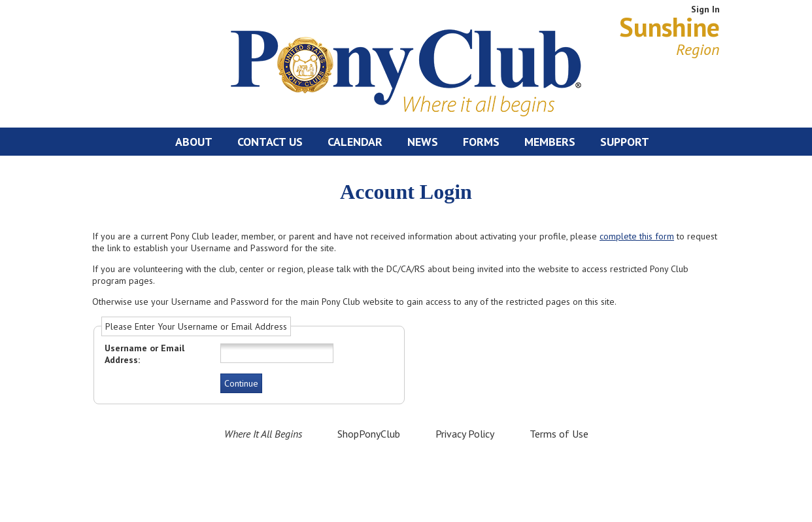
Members (550, 142)
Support (625, 142)
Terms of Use (559, 434)
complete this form (637, 236)
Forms (481, 142)
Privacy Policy (465, 434)
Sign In (705, 9)
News (423, 142)
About (194, 142)
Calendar (355, 142)
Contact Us (270, 142)
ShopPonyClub (369, 434)
